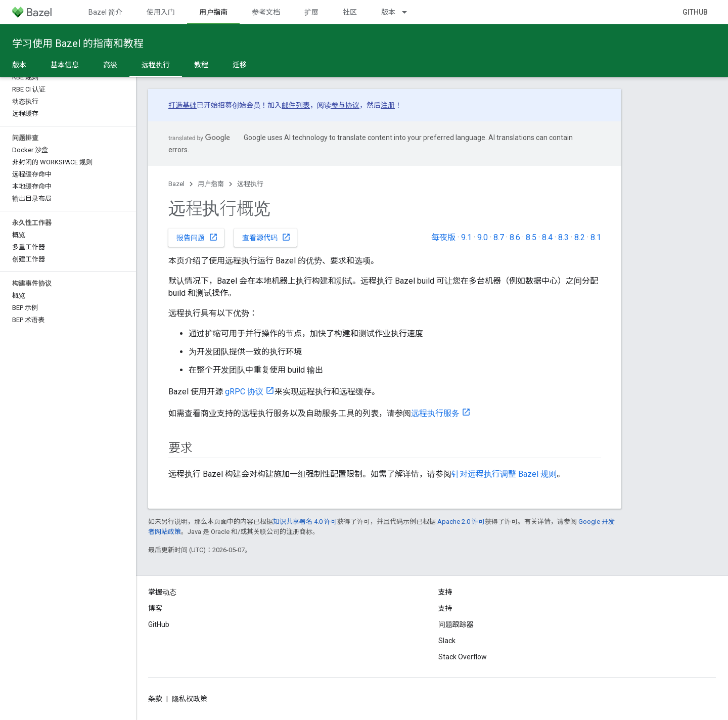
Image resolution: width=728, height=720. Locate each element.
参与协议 (345, 105)
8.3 (563, 237)
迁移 (240, 65)
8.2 (580, 237)
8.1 (596, 237)
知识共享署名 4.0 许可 (305, 522)
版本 (388, 12)
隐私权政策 (190, 699)
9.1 (466, 237)
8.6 (515, 237)
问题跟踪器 (456, 624)
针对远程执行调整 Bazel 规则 (504, 474)
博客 (155, 608)
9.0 (483, 237)
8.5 (531, 237)
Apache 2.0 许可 (461, 522)
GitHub (695, 12)
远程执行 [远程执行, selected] (156, 65)
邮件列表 (296, 105)
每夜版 (443, 237)
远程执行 (250, 184)
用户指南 (211, 184)
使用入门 (161, 12)
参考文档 (266, 12)
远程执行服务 (435, 413)
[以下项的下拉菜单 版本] (409, 12)
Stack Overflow (463, 657)
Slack (447, 641)
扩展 (311, 12)
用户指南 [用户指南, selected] (213, 12)
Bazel (176, 184)
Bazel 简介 (105, 12)
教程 (201, 65)
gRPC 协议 (244, 392)
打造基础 (183, 105)
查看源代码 (266, 237)
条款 (155, 699)
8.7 (499, 237)
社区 (350, 12)
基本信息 (65, 65)
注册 (388, 105)
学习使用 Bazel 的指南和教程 (78, 43)
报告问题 (197, 237)
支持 (445, 608)
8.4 (547, 237)
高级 (110, 65)
